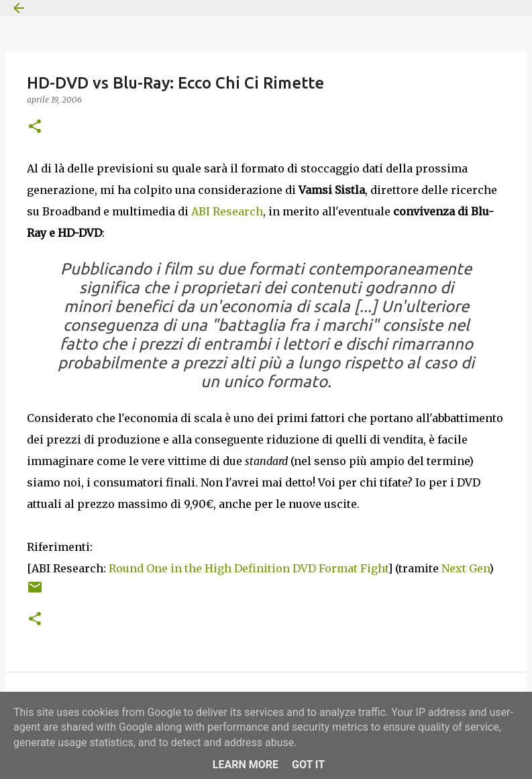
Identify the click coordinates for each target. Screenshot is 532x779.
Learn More (246, 765)
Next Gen (465, 568)
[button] (35, 127)
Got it (308, 765)
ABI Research (227, 211)
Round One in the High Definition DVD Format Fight (248, 568)
